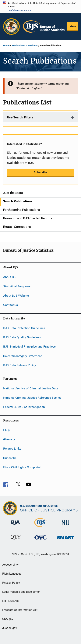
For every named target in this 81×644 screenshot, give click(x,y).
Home (6, 46)
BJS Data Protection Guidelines (24, 328)
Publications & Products (25, 46)
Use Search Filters (20, 117)
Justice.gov (10, 628)
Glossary (9, 439)
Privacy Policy (11, 583)
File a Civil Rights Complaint (22, 467)
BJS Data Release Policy (20, 365)
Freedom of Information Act (20, 610)
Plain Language (12, 574)
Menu (73, 26)
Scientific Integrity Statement (22, 356)
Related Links (12, 449)
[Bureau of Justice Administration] (15, 525)
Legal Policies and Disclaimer (21, 592)
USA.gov (8, 619)
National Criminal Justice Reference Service (32, 398)
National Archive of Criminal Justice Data (31, 388)
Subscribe (40, 172)
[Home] (44, 26)
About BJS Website (16, 296)
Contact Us (11, 305)
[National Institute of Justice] (65, 525)
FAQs (7, 430)
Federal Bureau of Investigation (24, 407)
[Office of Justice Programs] (11, 26)
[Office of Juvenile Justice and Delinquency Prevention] (16, 541)
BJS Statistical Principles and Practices (29, 347)
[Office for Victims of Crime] (40, 540)
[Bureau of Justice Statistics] (40, 528)
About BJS (10, 277)
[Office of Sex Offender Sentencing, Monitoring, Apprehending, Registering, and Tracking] (65, 540)
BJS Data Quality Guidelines (22, 337)
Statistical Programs (17, 286)
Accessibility (10, 565)
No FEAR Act (11, 601)
